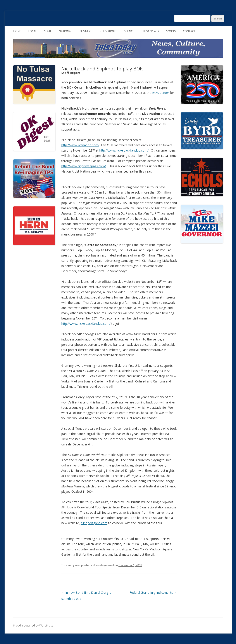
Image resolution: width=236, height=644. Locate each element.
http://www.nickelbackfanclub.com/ (124, 150)
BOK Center (161, 93)
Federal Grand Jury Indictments (153, 593)
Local (33, 31)
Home (17, 31)
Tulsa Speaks (150, 31)
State (48, 31)
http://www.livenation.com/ (80, 145)
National (65, 31)
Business (85, 31)
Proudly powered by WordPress (33, 626)
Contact (189, 31)
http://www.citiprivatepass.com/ (84, 166)
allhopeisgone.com (94, 523)
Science (129, 31)
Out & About (108, 31)
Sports (171, 31)
